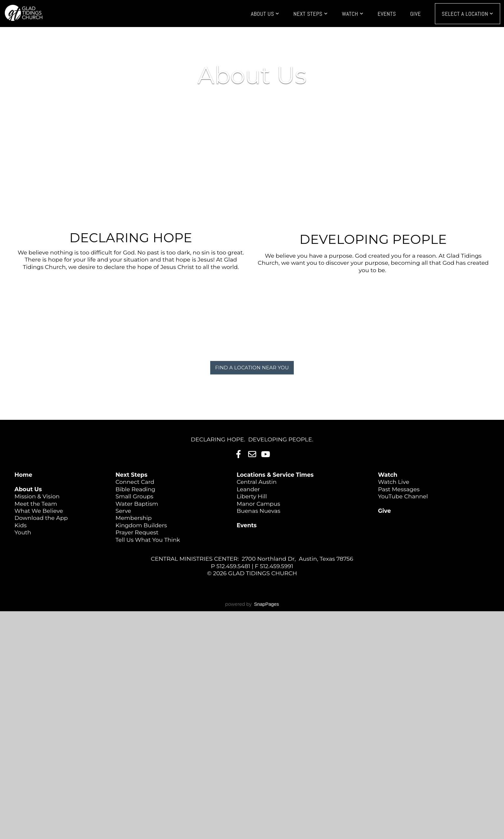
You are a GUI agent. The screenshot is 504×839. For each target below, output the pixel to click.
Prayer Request (137, 532)
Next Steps (311, 14)
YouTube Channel (403, 496)
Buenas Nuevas (258, 511)
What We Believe (39, 511)
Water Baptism (137, 504)
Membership (134, 518)
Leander (248, 489)
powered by (252, 604)
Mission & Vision (37, 496)
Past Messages (399, 489)
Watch (352, 14)
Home (23, 475)
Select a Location (468, 14)
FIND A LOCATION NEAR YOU (252, 368)
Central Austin (256, 482)
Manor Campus (258, 504)
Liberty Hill (252, 496)
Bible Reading (135, 489)
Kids (21, 525)
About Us (265, 14)
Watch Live (394, 482)
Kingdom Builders (141, 525)
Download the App (41, 518)
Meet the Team (36, 504)
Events (387, 14)
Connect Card (135, 482)
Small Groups (134, 496)
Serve (123, 511)
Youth (23, 532)
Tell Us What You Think (148, 540)
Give (415, 14)
